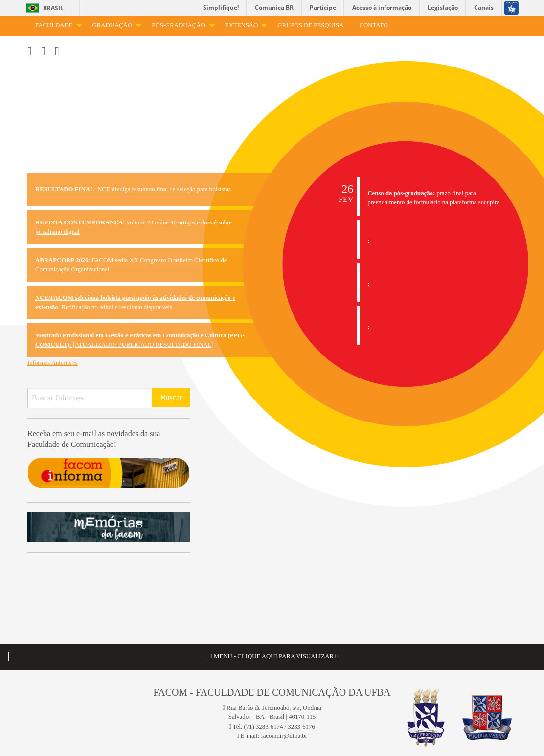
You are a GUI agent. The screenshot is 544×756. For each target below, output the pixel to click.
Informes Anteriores (53, 363)
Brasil (53, 8)
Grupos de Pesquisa (310, 25)
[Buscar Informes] (90, 398)
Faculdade (54, 25)
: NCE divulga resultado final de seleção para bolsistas (133, 189)
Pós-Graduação (179, 25)
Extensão (242, 25)
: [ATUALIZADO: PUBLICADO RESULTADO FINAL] (140, 340)
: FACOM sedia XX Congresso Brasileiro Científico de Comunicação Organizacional (131, 265)
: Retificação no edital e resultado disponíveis (135, 302)
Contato (373, 25)
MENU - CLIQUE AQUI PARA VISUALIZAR (274, 656)
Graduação (113, 25)
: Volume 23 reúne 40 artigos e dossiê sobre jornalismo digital (134, 227)
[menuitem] (56, 26)
